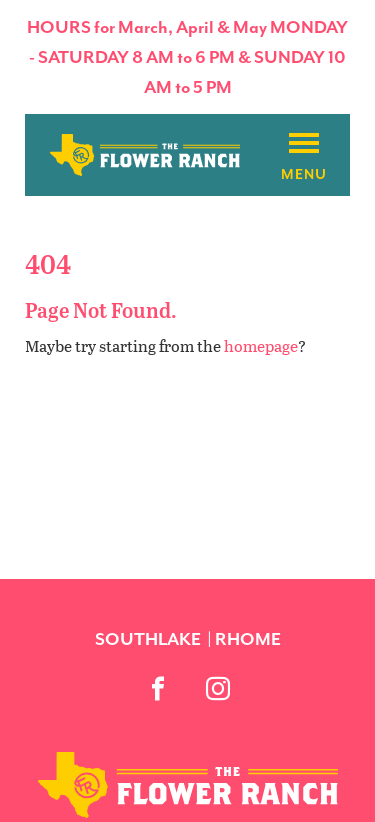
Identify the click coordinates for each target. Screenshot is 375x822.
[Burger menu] (304, 144)
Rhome (248, 639)
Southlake (148, 639)
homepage (261, 345)
